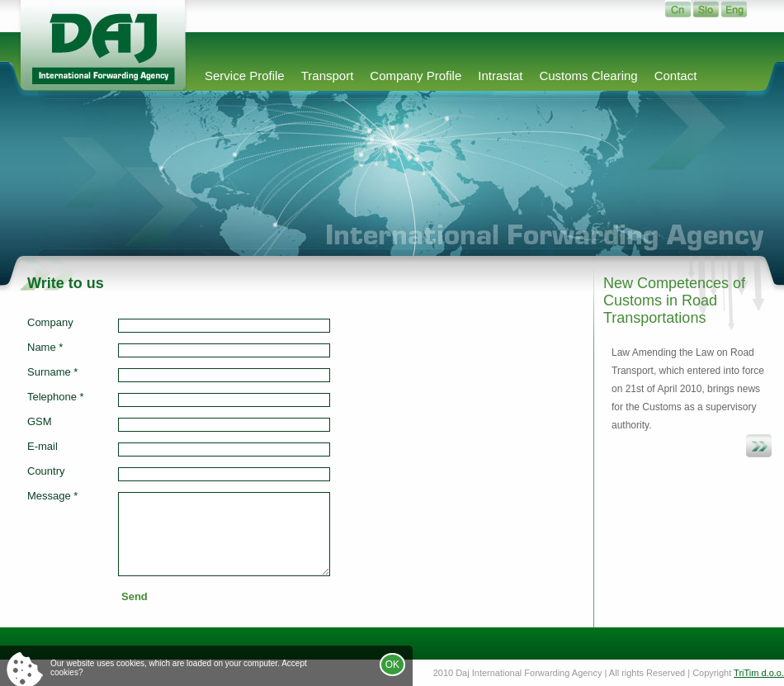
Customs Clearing (588, 76)
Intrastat (500, 76)
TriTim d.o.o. (759, 673)
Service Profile (245, 76)
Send (135, 596)
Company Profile (416, 76)
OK (392, 665)
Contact (676, 76)
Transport (328, 76)
